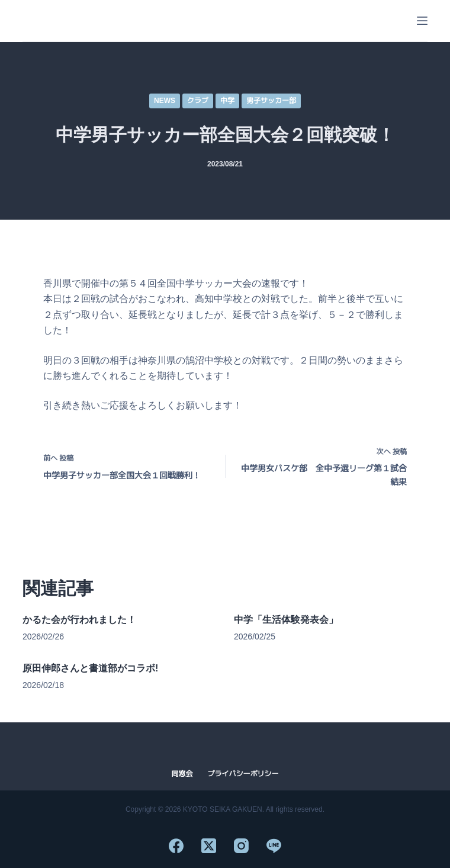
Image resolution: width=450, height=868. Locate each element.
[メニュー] (422, 21)
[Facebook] (176, 846)
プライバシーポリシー (243, 774)
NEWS (165, 101)
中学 (227, 101)
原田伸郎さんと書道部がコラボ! (90, 668)
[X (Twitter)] (209, 846)
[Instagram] (241, 846)
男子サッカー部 (271, 101)
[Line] (274, 846)
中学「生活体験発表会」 (286, 620)
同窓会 (182, 774)
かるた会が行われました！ (79, 620)
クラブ (198, 101)
